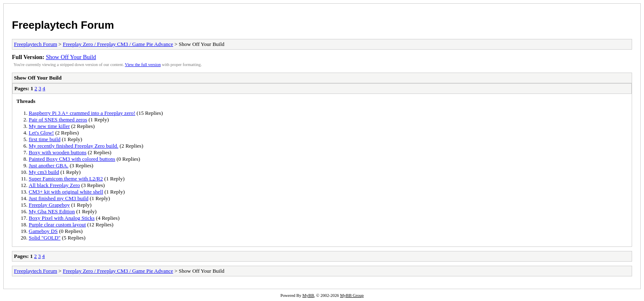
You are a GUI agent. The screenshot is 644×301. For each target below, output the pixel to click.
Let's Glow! (41, 133)
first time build (45, 139)
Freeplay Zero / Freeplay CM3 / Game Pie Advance (118, 44)
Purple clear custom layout (57, 225)
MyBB (308, 295)
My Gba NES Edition (52, 211)
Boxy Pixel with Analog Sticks (62, 218)
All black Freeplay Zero (54, 185)
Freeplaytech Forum (63, 25)
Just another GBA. (48, 165)
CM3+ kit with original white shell (66, 192)
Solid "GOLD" (45, 238)
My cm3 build (44, 172)
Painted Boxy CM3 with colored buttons (72, 159)
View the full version (143, 65)
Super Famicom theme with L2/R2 (66, 179)
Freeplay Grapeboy (49, 205)
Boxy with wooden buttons (57, 152)
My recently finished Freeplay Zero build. (74, 146)
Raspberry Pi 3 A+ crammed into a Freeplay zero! (82, 113)
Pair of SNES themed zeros (58, 120)
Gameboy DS (43, 231)
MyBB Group (352, 295)
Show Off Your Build (71, 57)
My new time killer (49, 126)
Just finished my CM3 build (59, 198)
